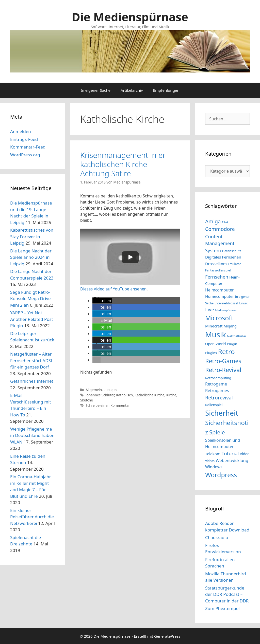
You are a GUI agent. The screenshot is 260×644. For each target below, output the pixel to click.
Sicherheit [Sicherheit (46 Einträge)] (222, 413)
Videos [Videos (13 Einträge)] (210, 461)
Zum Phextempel (222, 608)
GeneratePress (167, 636)
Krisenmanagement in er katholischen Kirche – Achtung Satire (123, 164)
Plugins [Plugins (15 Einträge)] (211, 353)
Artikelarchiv (132, 90)
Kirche (171, 395)
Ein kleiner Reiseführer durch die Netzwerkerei (32, 517)
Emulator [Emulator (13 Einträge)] (234, 264)
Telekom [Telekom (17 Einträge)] (213, 454)
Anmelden (21, 131)
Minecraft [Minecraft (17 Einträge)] (214, 326)
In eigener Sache (95, 90)
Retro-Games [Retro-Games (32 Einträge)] (223, 361)
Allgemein (94, 390)
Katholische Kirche (149, 395)
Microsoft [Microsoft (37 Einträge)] (219, 318)
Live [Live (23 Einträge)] (210, 309)
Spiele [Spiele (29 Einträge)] (217, 432)
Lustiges (110, 390)
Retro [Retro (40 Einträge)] (226, 352)
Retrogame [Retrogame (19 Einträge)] (216, 384)
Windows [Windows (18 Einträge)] (214, 467)
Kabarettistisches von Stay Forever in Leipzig (32, 236)
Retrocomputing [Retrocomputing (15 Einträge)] (218, 378)
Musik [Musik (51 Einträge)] (216, 335)
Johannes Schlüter (100, 395)
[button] (102, 301)
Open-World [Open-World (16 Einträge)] (216, 344)
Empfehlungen (166, 90)
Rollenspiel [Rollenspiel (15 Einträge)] (214, 405)
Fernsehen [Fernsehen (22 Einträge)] (217, 277)
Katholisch (124, 395)
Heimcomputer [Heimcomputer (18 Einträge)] (219, 290)
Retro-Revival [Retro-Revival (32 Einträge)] (223, 370)
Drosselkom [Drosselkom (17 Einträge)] (216, 264)
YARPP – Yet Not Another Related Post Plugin (32, 319)
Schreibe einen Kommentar (108, 405)
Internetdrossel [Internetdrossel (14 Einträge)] (226, 303)
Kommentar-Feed (28, 147)
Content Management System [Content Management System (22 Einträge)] (220, 243)
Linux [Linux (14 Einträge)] (243, 303)
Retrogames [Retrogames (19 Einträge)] (217, 390)
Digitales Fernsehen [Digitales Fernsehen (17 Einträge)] (223, 257)
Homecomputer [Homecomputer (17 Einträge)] (220, 296)
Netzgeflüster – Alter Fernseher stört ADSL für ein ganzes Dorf (32, 360)
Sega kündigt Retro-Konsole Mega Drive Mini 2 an (30, 299)
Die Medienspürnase (130, 17)
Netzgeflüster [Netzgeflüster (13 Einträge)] (237, 336)
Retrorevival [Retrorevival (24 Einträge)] (219, 398)
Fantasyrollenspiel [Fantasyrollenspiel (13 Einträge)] (218, 270)
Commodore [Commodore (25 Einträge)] (220, 229)
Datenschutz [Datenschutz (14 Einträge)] (232, 251)
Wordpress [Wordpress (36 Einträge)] (221, 475)
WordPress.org (25, 155)
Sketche (87, 400)
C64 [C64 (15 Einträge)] (225, 222)
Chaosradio (217, 537)
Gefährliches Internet (32, 381)
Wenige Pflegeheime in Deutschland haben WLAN (32, 435)
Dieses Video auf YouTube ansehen (113, 289)
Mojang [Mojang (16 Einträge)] (230, 326)
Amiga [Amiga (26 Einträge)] (213, 221)
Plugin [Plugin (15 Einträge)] (232, 344)
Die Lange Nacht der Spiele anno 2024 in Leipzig (31, 257)
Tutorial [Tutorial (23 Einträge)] (230, 453)
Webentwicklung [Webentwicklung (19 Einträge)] (232, 460)
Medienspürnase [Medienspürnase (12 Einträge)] (226, 310)
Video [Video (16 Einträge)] (245, 454)
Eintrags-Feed (24, 139)
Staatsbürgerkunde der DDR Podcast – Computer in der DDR (227, 594)
